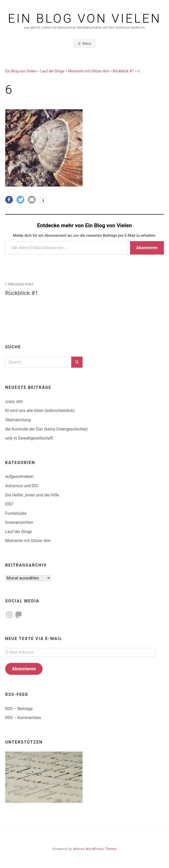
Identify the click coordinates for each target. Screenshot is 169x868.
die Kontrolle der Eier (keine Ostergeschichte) (46, 429)
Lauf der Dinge (18, 532)
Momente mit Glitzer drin (28, 541)
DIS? (9, 504)
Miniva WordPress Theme (95, 849)
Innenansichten (19, 522)
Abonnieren (147, 248)
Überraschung (18, 420)
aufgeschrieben (19, 477)
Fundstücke (16, 513)
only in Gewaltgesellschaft (29, 438)
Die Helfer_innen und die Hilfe (32, 495)
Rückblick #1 (42, 289)
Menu (87, 44)
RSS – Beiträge (19, 709)
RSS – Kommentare (23, 718)
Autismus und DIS (22, 486)
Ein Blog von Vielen (84, 19)
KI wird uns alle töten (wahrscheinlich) (40, 411)
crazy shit (14, 402)
